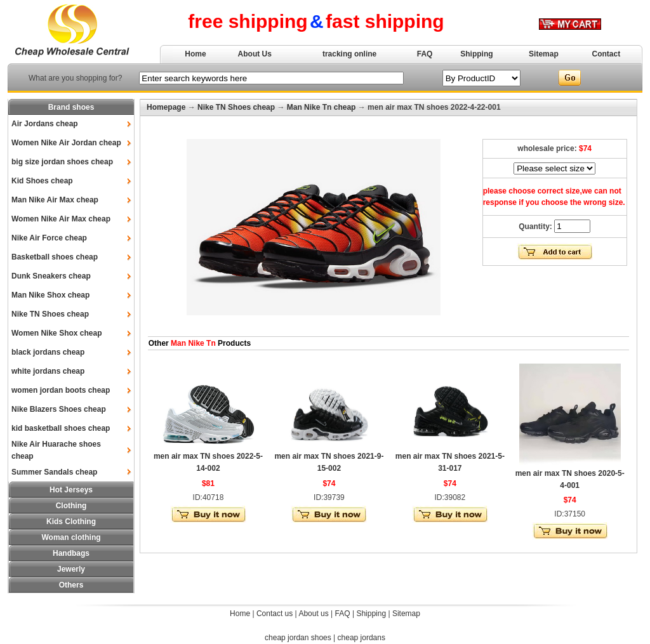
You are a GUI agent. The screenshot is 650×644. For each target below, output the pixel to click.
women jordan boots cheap (61, 390)
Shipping (476, 54)
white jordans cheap (48, 371)
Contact (607, 54)
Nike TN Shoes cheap (50, 314)
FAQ (425, 54)
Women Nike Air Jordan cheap (66, 143)
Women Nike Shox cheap (56, 333)
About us (313, 614)
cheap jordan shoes (298, 638)
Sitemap (544, 54)
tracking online (349, 54)
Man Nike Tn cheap (322, 107)
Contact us (275, 614)
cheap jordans (361, 638)
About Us (255, 54)
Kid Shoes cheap (42, 181)
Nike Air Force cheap (49, 238)
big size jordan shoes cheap (62, 162)
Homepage (166, 107)
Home (195, 54)
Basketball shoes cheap (55, 257)
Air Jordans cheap (45, 124)
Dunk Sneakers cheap (51, 276)
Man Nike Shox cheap (50, 295)
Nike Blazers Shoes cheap (59, 409)
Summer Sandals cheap (54, 472)
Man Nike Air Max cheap (55, 200)
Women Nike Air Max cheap (61, 219)
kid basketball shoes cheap (61, 428)
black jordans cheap (48, 352)
